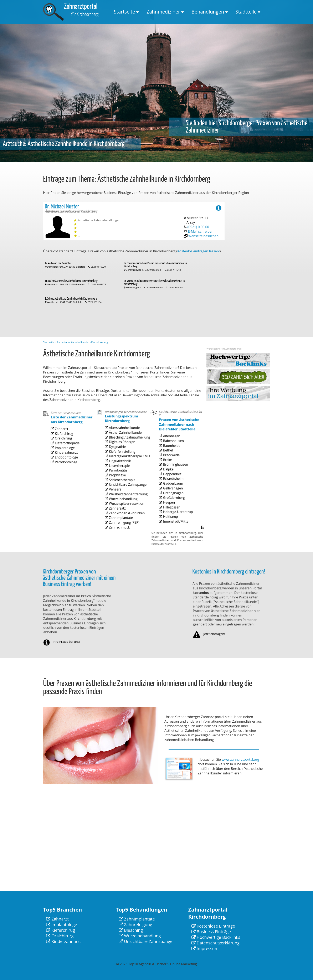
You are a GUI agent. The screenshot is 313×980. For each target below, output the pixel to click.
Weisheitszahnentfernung (126, 499)
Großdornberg (173, 504)
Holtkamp (170, 519)
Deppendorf (171, 484)
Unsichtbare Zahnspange (125, 492)
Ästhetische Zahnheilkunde (73, 342)
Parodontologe (65, 467)
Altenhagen (171, 453)
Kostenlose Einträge (213, 926)
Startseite (124, 12)
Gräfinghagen (172, 500)
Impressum (205, 948)
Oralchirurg (63, 448)
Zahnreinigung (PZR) (122, 523)
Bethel (168, 465)
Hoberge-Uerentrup (176, 515)
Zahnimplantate (120, 519)
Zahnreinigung (135, 925)
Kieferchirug (63, 444)
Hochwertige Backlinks (216, 937)
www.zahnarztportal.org (240, 759)
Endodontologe (65, 463)
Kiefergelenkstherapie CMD (127, 468)
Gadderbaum (172, 492)
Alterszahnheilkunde (122, 445)
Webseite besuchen (205, 233)
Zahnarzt (61, 440)
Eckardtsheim (172, 488)
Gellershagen (172, 496)
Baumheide (171, 461)
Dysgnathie (117, 461)
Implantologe (64, 456)
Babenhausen (173, 457)
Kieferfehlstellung (121, 465)
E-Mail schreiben (202, 229)
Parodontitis (117, 480)
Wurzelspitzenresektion (124, 507)
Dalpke (168, 481)
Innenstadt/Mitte (174, 523)
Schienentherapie (121, 488)
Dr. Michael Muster (63, 210)
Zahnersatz (117, 511)
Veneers (115, 496)
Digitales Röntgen (121, 457)
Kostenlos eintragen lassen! (199, 251)
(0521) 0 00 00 (199, 226)
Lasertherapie (118, 476)
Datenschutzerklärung (215, 943)
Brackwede (171, 469)
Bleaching (131, 930)
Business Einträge (211, 932)
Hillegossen (171, 512)
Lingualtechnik (119, 472)
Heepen (169, 508)
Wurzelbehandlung (122, 503)
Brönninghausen (174, 477)
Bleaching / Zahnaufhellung (127, 453)
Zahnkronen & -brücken (124, 515)
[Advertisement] (253, 264)
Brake (168, 473)
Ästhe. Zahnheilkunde (123, 449)
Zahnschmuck (118, 527)
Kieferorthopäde (66, 452)
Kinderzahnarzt (65, 460)
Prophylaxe (117, 484)
